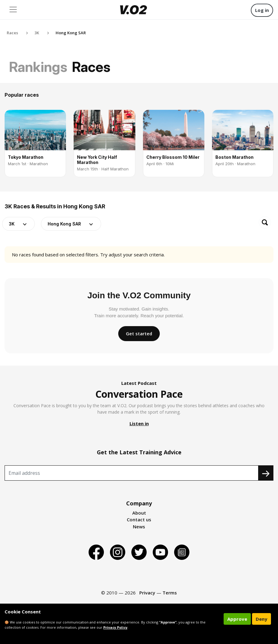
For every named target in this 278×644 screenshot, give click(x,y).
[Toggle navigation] (13, 9)
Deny (262, 619)
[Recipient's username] (132, 473)
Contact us (139, 519)
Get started (139, 333)
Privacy (147, 593)
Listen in (139, 423)
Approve (237, 619)
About (139, 513)
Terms (170, 593)
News (139, 527)
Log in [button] (262, 10)
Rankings (38, 67)
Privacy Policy (115, 627)
